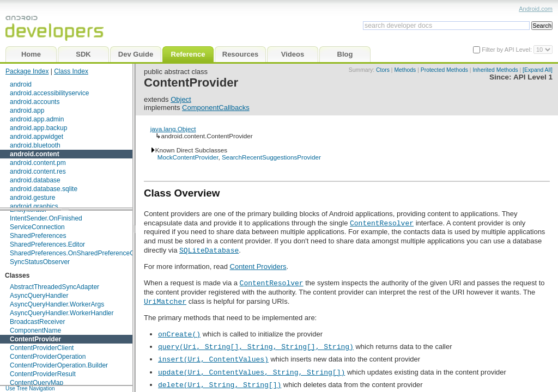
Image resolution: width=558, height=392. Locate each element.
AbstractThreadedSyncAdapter (54, 287)
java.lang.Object (173, 129)
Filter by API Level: (508, 50)
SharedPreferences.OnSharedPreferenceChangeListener (93, 253)
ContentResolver (382, 223)
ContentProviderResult (43, 374)
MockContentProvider (188, 157)
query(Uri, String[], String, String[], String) (256, 346)
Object (181, 99)
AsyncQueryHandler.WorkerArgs (57, 304)
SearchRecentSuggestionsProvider (271, 157)
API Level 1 (533, 77)
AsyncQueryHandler (39, 296)
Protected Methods (444, 70)
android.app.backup (38, 128)
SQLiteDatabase (209, 250)
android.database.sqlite (44, 189)
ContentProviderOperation (48, 357)
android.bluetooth (35, 145)
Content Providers (258, 267)
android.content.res (38, 171)
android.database (35, 180)
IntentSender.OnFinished (46, 218)
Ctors (383, 70)
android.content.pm (38, 163)
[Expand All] (538, 70)
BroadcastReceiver (37, 322)
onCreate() (179, 334)
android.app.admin (37, 119)
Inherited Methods (495, 70)
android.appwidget (37, 137)
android (21, 84)
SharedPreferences (38, 236)
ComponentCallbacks (216, 108)
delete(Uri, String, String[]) (220, 384)
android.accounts (35, 102)
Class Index (71, 71)
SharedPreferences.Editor (47, 244)
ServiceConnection (37, 227)
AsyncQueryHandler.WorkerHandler (62, 313)
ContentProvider (35, 339)
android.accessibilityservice (49, 93)
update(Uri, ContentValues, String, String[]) (251, 372)
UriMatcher (165, 301)
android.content (35, 154)
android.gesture (32, 198)
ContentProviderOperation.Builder (59, 365)
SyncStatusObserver (40, 262)
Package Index (27, 71)
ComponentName (35, 330)
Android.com (536, 9)
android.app (27, 111)
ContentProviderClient (42, 348)
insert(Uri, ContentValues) (213, 359)
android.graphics (34, 206)
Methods (405, 70)
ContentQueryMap (37, 383)
